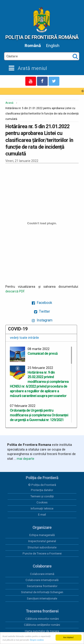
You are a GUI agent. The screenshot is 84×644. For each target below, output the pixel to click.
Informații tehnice (42, 508)
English (53, 46)
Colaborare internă (42, 574)
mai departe (26, 459)
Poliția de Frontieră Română (42, 37)
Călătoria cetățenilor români (42, 625)
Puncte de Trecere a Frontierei (42, 553)
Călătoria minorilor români (42, 619)
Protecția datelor (42, 490)
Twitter (42, 311)
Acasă (9, 103)
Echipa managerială (42, 535)
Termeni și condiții (42, 496)
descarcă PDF (15, 291)
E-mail (42, 515)
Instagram (42, 320)
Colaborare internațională (42, 580)
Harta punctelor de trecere (42, 631)
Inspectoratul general (42, 541)
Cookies (42, 502)
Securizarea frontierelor (42, 586)
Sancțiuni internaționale (42, 598)
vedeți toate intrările (24, 338)
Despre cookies (37, 640)
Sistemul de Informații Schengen (42, 592)
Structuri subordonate (42, 547)
